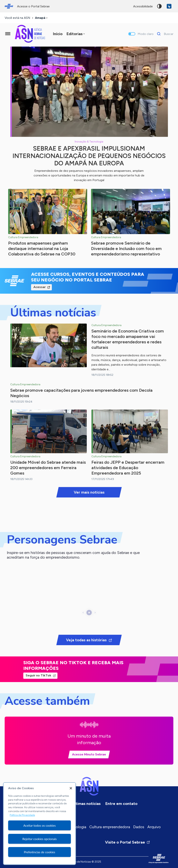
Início (58, 34)
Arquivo (154, 827)
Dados (139, 827)
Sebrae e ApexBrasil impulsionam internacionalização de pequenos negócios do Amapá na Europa (89, 156)
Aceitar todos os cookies (40, 825)
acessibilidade (143, 6)
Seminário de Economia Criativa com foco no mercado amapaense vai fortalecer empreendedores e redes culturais (128, 339)
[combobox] (42, 18)
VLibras (169, 6)
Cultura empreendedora (110, 827)
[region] (40, 824)
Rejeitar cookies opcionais (40, 839)
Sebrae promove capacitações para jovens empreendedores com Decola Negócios (81, 393)
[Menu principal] (8, 34)
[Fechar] (71, 788)
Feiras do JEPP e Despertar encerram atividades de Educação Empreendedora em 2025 (128, 468)
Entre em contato (121, 804)
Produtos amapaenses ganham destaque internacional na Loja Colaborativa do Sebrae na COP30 (42, 249)
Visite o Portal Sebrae (128, 842)
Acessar (40, 287)
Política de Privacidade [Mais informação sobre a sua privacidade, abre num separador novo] (22, 815)
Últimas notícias (86, 804)
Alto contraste (159, 6)
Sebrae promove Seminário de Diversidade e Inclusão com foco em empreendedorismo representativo (126, 249)
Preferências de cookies (40, 852)
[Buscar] (164, 34)
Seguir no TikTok (38, 675)
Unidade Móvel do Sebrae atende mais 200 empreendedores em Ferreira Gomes (48, 468)
